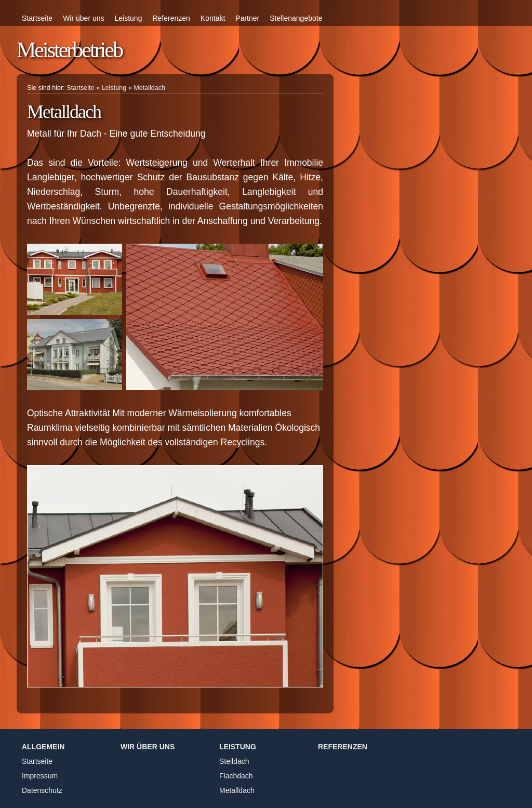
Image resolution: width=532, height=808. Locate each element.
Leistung (129, 18)
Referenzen (171, 18)
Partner (247, 18)
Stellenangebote (296, 18)
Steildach (234, 761)
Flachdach (236, 776)
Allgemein (43, 747)
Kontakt (213, 18)
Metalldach (149, 88)
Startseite (37, 18)
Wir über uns (83, 18)
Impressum (40, 776)
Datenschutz (42, 790)
